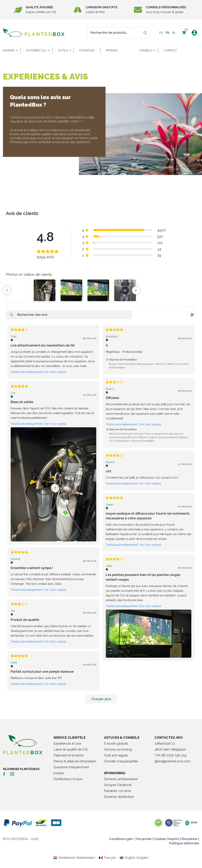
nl (174, 33)
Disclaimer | (190, 839)
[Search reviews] (69, 315)
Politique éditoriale (184, 843)
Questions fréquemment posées (71, 770)
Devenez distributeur (119, 797)
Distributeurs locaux (68, 779)
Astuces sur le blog (118, 749)
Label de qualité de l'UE (71, 749)
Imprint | (174, 839)
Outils (63, 50)
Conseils (146, 50)
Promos (112, 50)
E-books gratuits (116, 744)
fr (167, 33)
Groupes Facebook (118, 785)
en (161, 33)
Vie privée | (144, 839)
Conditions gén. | (122, 839)
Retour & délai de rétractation (75, 761)
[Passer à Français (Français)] (107, 858)
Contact (170, 50)
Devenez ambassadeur (121, 779)
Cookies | (161, 839)
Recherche (145, 33)
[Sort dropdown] (192, 315)
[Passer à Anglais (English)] (134, 858)
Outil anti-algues (116, 755)
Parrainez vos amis (118, 791)
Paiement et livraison (69, 755)
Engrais (9, 50)
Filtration (87, 50)
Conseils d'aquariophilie (121, 761)
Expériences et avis (67, 744)
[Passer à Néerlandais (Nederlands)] (74, 858)
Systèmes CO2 (36, 50)
